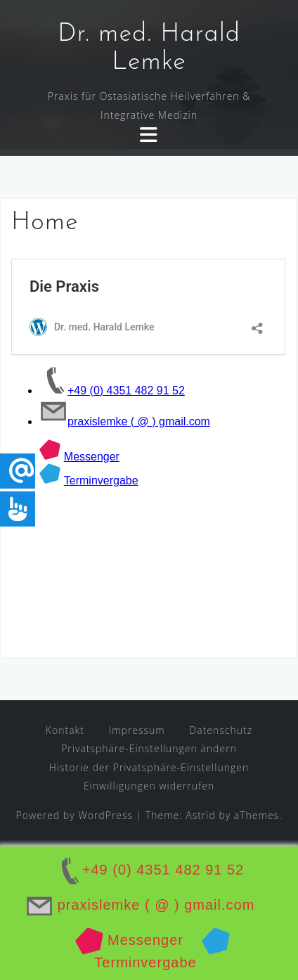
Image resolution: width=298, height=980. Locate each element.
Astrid (201, 815)
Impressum (137, 730)
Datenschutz (221, 730)
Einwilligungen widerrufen (149, 786)
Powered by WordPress (75, 815)
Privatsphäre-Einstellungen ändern (149, 748)
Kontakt (65, 730)
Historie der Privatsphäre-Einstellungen (149, 767)
